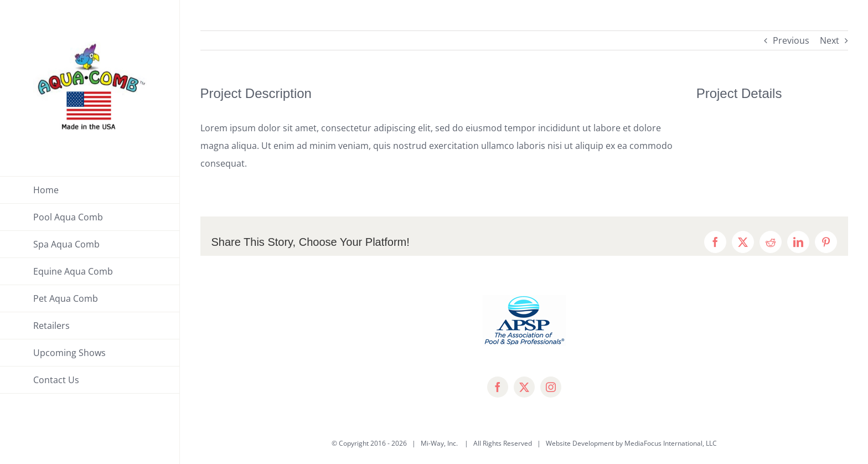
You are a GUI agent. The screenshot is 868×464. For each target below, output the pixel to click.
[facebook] (498, 387)
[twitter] (524, 387)
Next (830, 40)
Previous (791, 40)
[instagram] (551, 387)
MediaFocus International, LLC (671, 443)
